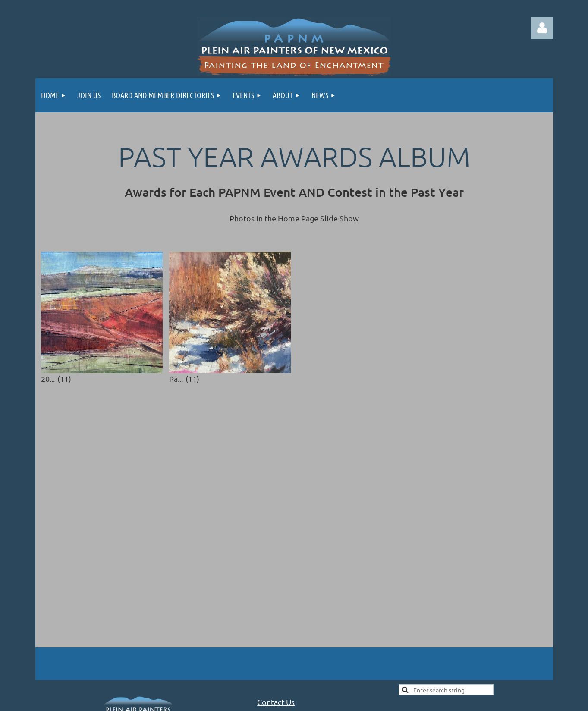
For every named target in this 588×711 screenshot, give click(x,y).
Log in (542, 28)
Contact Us (276, 615)
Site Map (426, 638)
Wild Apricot (450, 690)
